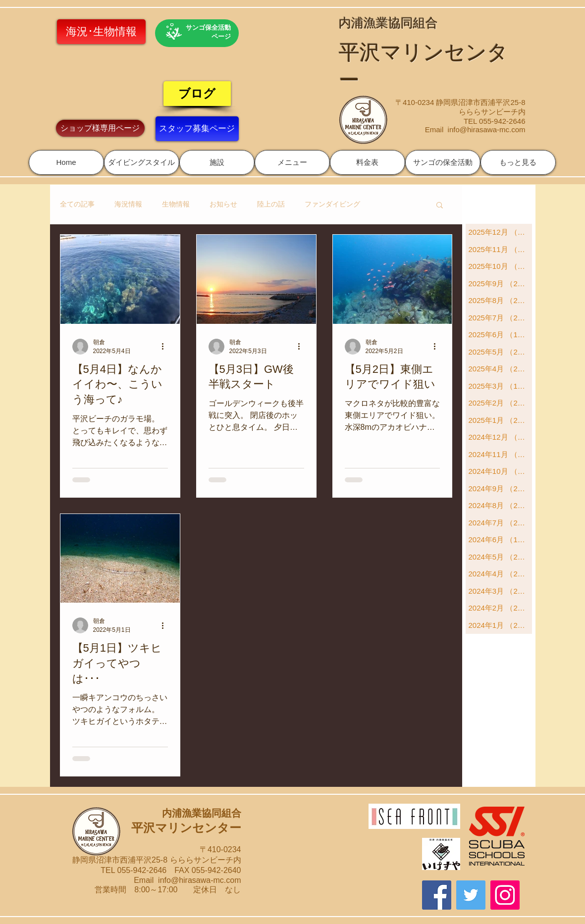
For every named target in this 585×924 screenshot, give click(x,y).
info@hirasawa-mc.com (487, 129)
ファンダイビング (332, 204)
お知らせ (223, 204)
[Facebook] (437, 895)
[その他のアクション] (166, 347)
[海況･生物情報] (101, 32)
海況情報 (128, 204)
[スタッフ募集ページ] (197, 129)
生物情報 (176, 204)
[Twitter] (471, 895)
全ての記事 (77, 204)
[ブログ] (197, 94)
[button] (142, 162)
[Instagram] (505, 895)
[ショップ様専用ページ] (100, 128)
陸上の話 (271, 204)
